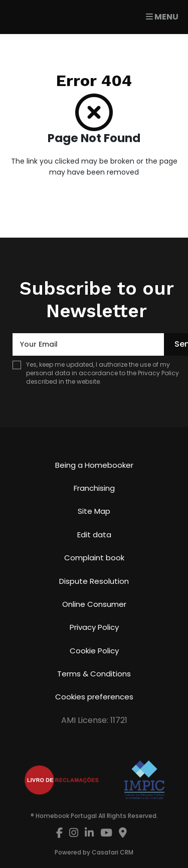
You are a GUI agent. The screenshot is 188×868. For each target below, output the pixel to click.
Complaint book (94, 558)
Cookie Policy (94, 651)
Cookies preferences (94, 697)
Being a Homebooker (94, 465)
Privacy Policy (158, 373)
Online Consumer (94, 604)
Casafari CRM (113, 852)
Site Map (94, 511)
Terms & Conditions (94, 674)
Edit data (94, 535)
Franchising (94, 488)
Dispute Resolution (94, 581)
